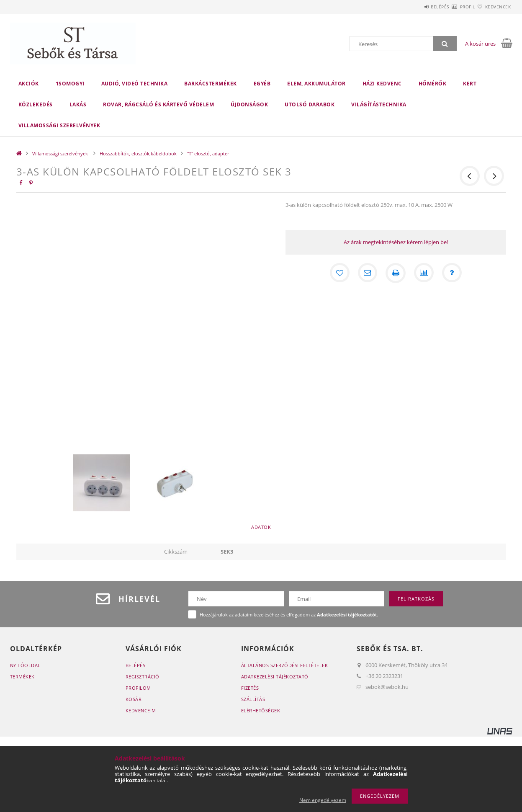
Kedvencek (493, 7)
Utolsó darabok (310, 104)
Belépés (416, 7)
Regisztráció (143, 677)
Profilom (138, 688)
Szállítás (253, 699)
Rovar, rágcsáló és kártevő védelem (158, 104)
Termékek (22, 677)
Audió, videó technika (135, 84)
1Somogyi (70, 84)
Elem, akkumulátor (316, 84)
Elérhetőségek (261, 710)
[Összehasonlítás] (424, 273)
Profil (453, 7)
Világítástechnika (379, 104)
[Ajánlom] (367, 273)
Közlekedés (36, 104)
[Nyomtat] (396, 273)
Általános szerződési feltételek (285, 665)
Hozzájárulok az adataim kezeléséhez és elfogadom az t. (289, 615)
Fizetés (250, 688)
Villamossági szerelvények (59, 125)
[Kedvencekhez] (339, 273)
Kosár (134, 699)
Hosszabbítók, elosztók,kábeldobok (138, 153)
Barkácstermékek (211, 84)
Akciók (29, 84)
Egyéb (262, 84)
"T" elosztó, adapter (208, 153)
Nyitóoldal (25, 665)
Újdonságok (249, 104)
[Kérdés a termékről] (453, 273)
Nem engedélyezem (323, 800)
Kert (470, 84)
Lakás (78, 104)
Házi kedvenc (382, 84)
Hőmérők (433, 84)
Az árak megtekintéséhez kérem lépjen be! (396, 242)
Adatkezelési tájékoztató (275, 677)
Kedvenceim (141, 710)
